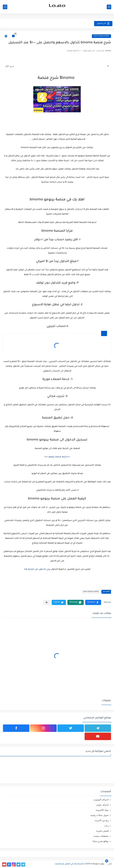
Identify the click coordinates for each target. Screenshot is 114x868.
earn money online (101, 36)
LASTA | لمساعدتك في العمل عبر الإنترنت (72, 864)
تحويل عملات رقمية (100, 815)
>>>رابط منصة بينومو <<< (57, 457)
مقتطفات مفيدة (101, 836)
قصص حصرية (102, 831)
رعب (106, 826)
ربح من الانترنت (101, 820)
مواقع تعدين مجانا (101, 841)
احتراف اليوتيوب (101, 799)
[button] (93, 602)
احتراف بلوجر (102, 805)
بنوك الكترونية (102, 810)
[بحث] (5, 7)
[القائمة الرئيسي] (109, 7)
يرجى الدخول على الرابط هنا (37, 569)
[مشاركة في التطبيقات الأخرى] (47, 602)
